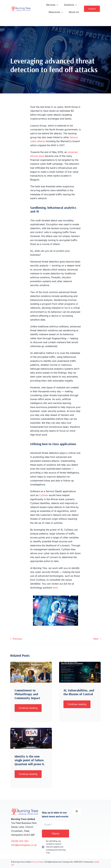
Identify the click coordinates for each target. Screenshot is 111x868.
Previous (17, 639)
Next (96, 639)
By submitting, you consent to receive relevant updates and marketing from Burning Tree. (56, 847)
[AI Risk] (80, 663)
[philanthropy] (31, 663)
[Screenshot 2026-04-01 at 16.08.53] (31, 729)
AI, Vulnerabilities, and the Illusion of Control (79, 692)
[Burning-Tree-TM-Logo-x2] (21, 8)
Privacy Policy (38, 862)
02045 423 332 (20, 841)
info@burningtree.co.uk (24, 845)
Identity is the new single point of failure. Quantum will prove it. (30, 760)
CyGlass (44, 495)
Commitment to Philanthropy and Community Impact (27, 694)
